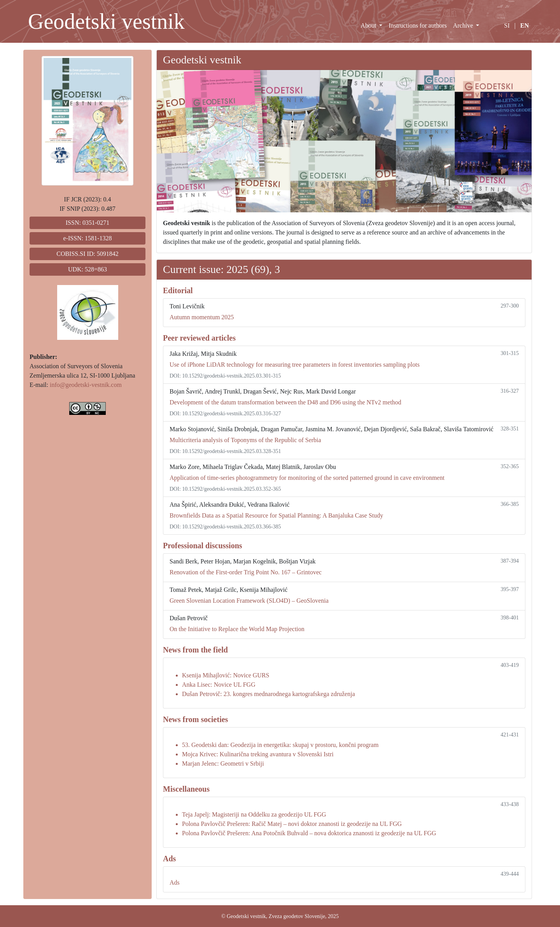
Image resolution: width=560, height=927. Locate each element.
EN (525, 25)
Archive (464, 25)
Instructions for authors (417, 25)
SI (507, 25)
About (369, 25)
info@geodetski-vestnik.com (86, 385)
